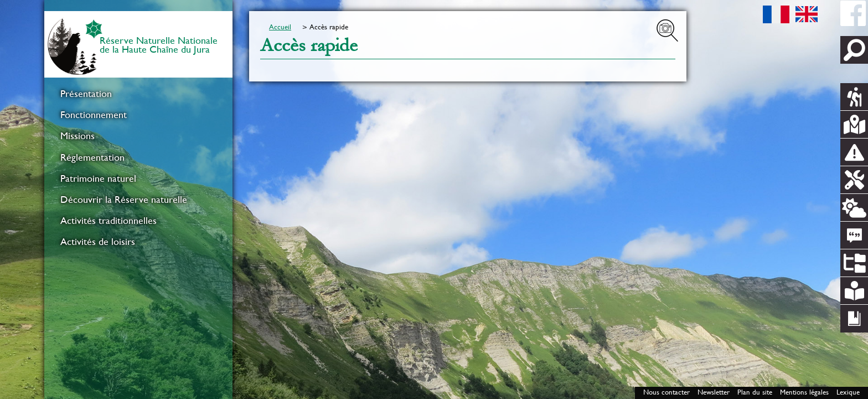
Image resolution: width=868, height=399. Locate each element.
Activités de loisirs (98, 242)
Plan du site (755, 392)
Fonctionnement (94, 115)
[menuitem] (138, 94)
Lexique (848, 392)
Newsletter (714, 392)
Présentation (86, 94)
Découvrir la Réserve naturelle (124, 199)
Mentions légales (804, 392)
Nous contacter (666, 392)
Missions (77, 136)
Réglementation (92, 157)
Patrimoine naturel (98, 178)
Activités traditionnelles (108, 221)
